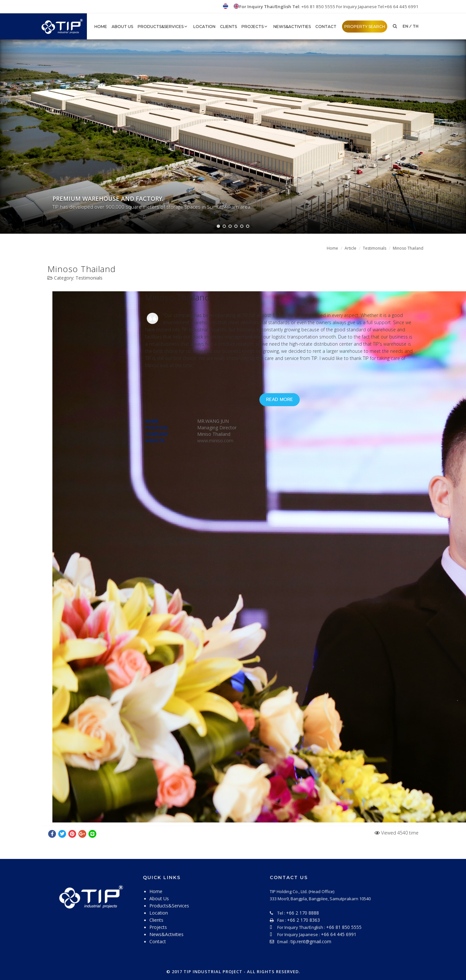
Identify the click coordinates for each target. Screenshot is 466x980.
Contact (326, 27)
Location (204, 27)
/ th (414, 26)
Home (332, 248)
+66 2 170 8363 (303, 920)
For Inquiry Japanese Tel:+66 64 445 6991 (377, 7)
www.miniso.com (215, 441)
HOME (101, 27)
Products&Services (163, 27)
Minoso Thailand (408, 248)
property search (365, 27)
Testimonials (375, 248)
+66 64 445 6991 (339, 934)
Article (350, 248)
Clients (228, 27)
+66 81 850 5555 (319, 7)
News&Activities (292, 27)
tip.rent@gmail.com (311, 941)
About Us (122, 27)
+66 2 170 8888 (302, 913)
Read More (280, 400)
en (405, 26)
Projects (255, 27)
